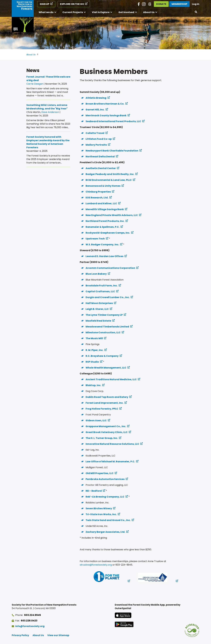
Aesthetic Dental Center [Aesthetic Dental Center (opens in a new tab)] (101, 168)
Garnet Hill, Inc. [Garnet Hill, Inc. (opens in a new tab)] (95, 110)
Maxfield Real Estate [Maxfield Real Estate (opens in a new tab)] (98, 321)
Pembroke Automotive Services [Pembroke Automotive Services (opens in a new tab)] (105, 479)
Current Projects (73, 12)
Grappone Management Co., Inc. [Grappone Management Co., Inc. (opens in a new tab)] (106, 426)
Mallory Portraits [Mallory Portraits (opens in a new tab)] (96, 145)
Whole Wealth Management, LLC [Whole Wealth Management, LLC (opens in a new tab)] (106, 368)
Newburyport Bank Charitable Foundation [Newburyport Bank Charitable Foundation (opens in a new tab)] (112, 151)
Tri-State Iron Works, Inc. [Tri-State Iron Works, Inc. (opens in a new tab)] (101, 514)
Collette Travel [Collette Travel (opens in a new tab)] (95, 133)
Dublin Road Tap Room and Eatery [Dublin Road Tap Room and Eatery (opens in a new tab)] (107, 397)
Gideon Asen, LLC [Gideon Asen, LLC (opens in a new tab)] (96, 420)
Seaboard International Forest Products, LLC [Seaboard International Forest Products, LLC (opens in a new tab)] (113, 121)
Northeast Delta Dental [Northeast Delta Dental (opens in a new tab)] (100, 157)
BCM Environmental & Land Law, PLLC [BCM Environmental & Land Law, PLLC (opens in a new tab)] (109, 180)
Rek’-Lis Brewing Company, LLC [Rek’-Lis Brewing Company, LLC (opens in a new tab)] (105, 497)
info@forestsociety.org (30, 626)
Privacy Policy (20, 635)
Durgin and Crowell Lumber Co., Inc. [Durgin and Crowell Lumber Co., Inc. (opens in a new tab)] (108, 297)
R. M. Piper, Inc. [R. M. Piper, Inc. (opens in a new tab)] (94, 350)
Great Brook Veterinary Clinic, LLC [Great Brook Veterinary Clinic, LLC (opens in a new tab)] (107, 432)
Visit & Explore (101, 12)
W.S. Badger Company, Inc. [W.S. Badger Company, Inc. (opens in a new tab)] (102, 245)
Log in (196, 4)
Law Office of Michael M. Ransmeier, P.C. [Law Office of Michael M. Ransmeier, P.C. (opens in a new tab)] (110, 462)
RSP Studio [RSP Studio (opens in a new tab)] (92, 362)
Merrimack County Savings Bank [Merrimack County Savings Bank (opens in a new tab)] (106, 115)
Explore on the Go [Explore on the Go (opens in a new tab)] (72, 4)
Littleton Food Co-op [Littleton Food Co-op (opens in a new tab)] (99, 139)
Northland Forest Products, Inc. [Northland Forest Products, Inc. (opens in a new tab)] (105, 221)
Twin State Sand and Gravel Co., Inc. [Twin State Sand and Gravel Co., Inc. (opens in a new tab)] (108, 520)
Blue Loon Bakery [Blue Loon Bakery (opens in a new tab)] (96, 274)
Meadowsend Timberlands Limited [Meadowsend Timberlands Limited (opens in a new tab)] (107, 327)
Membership (179, 4)
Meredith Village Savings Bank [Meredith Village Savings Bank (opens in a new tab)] (105, 209)
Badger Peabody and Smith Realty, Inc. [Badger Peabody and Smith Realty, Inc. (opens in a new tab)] (110, 174)
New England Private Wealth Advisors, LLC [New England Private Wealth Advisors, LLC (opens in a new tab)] (112, 215)
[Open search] (196, 12)
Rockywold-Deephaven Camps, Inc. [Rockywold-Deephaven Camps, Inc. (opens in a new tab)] (108, 233)
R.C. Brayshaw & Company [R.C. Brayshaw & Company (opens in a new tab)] (102, 356)
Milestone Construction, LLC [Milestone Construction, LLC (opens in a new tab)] (103, 332)
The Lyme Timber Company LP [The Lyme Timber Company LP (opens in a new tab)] (104, 315)
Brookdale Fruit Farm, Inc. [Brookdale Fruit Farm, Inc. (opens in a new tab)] (102, 286)
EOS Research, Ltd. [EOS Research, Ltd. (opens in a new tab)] (97, 198)
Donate (161, 4)
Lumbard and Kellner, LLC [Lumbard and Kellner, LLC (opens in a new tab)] (101, 203)
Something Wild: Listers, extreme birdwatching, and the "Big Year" (47, 107)
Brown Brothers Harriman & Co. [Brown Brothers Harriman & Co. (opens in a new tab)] (105, 104)
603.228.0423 (29, 621)
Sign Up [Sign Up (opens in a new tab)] (44, 4)
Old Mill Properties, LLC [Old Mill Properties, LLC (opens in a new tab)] (100, 473)
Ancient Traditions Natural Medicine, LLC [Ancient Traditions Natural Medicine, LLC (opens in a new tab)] (111, 379)
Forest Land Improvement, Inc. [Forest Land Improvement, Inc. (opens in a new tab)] (104, 403)
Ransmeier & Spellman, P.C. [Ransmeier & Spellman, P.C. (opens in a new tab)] (102, 227)
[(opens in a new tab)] (108, 577)
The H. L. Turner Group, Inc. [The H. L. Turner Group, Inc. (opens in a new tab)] (102, 438)
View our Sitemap (58, 635)
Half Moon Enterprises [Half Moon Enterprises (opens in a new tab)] (99, 303)
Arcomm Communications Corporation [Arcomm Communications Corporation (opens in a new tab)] (110, 268)
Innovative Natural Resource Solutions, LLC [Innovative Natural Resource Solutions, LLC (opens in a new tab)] (112, 444)
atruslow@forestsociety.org (96, 565)
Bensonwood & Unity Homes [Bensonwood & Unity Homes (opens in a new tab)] (103, 186)
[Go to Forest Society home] (23, 16)
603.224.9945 (33, 615)
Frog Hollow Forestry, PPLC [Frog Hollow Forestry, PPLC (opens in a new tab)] (102, 409)
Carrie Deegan (35, 84)
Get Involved (126, 12)
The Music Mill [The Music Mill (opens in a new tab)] (94, 338)
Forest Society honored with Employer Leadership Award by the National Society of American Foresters (48, 142)
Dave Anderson (50, 112)
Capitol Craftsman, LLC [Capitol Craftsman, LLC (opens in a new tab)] (100, 291)
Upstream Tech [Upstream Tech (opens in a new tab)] (95, 239)
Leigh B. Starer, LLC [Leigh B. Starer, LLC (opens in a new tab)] (97, 309)
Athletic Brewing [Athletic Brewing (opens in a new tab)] (96, 98)
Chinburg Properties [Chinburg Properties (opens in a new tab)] (98, 192)
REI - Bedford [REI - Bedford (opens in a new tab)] (94, 491)
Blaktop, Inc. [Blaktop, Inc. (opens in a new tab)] (93, 385)
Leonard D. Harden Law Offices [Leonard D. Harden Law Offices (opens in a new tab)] (104, 256)
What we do (46, 12)
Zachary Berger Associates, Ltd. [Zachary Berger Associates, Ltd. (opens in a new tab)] (105, 532)
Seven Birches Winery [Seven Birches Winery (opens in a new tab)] (99, 508)
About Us (149, 12)
